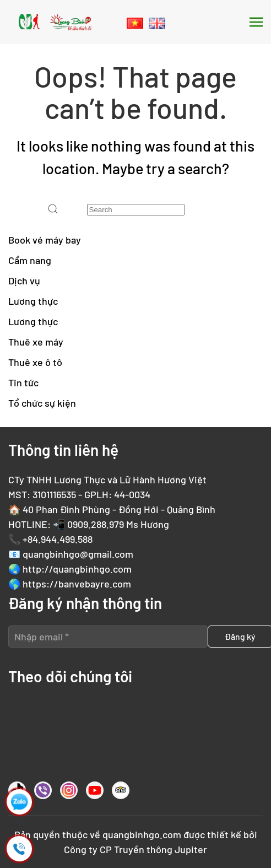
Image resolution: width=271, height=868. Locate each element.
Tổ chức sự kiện (42, 403)
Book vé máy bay (45, 240)
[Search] (136, 210)
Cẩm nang (30, 260)
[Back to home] (55, 22)
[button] (256, 22)
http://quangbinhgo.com (77, 569)
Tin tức (23, 382)
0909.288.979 (96, 524)
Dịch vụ (24, 281)
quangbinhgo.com (142, 834)
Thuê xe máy (36, 342)
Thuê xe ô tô (35, 362)
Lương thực (33, 301)
